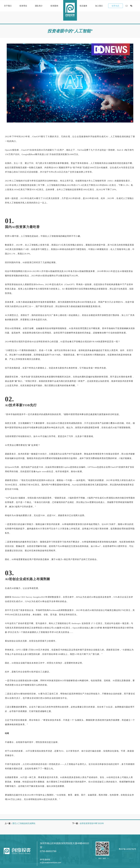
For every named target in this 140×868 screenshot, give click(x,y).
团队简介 (39, 6)
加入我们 (99, 6)
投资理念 (23, 6)
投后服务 (84, 6)
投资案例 (54, 6)
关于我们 (8, 6)
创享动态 (115, 6)
